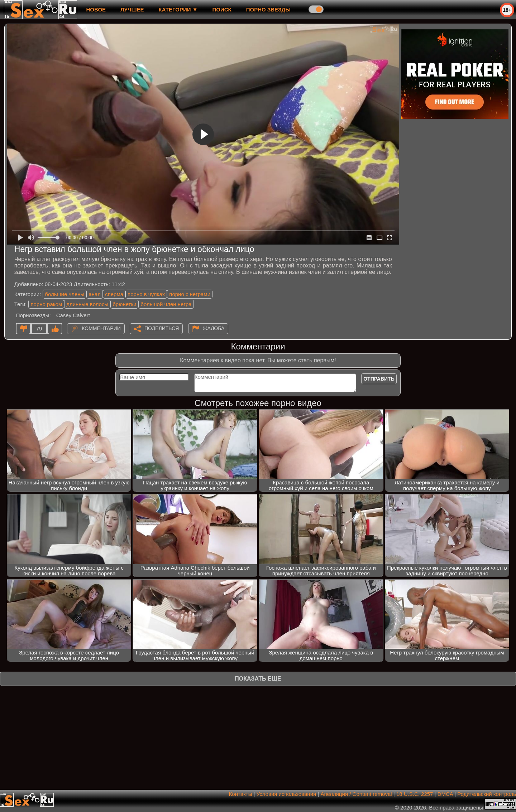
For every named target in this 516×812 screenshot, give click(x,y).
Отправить (379, 379)
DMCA (445, 794)
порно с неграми (190, 294)
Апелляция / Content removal (356, 794)
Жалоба (214, 328)
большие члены (64, 294)
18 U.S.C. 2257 (415, 794)
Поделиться (162, 328)
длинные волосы (87, 304)
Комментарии (101, 328)
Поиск (222, 9)
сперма (114, 294)
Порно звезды (268, 9)
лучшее (132, 9)
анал (95, 294)
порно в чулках (146, 294)
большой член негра (166, 304)
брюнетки (124, 304)
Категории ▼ (178, 9)
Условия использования (286, 794)
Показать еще (258, 679)
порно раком (46, 304)
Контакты (241, 794)
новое (96, 9)
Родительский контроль (487, 794)
